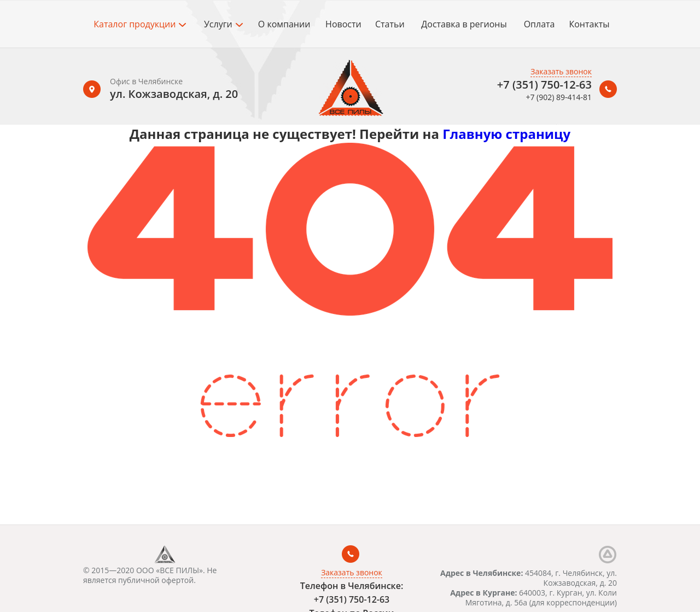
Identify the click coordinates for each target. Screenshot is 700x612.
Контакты (589, 24)
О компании (284, 24)
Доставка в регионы (464, 24)
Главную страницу (506, 134)
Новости (343, 24)
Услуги (223, 24)
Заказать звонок (561, 71)
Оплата (539, 24)
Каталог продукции (140, 24)
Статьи (390, 24)
